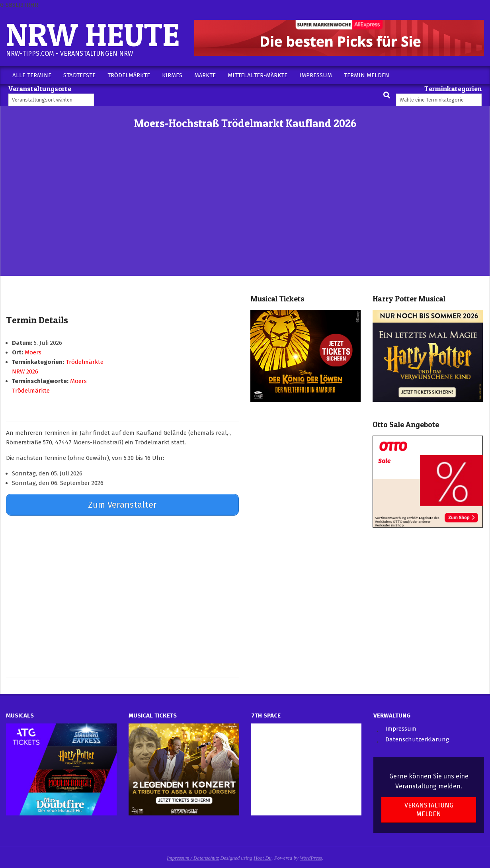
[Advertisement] (245, 216)
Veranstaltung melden (429, 807)
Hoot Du (263, 855)
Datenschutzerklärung (417, 737)
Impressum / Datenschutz (193, 855)
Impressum (401, 726)
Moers (33, 352)
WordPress (311, 855)
